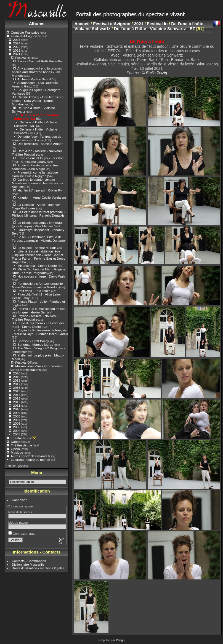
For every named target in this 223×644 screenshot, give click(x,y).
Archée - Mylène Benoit (34, 79)
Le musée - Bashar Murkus (37, 248)
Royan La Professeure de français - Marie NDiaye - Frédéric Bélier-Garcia (40, 332)
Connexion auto (22, 533)
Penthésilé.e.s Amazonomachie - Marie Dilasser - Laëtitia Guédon (38, 285)
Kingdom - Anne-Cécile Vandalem (42, 197)
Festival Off (23, 362)
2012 (17, 402)
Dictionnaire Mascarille (28, 564)
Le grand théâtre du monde (30, 460)
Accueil (82, 24)
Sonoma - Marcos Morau (35, 344)
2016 (17, 388)
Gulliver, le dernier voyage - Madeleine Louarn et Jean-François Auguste (37, 183)
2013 (17, 398)
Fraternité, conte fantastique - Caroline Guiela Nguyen (36, 174)
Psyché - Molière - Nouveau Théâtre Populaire (35, 318)
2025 (17, 40)
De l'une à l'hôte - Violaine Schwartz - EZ (155, 29)
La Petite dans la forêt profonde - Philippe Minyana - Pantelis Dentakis (38, 214)
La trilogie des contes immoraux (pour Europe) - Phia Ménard (38, 224)
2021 (17, 54)
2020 (17, 373)
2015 (17, 391)
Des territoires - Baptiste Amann (40, 144)
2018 (17, 380)
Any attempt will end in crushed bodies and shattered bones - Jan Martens (37, 72)
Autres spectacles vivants (29, 456)
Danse (15, 442)
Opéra (15, 449)
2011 (17, 405)
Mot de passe (18, 522)
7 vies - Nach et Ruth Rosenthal (40, 61)
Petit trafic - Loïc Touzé (34, 291)
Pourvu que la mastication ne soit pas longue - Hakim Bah (39, 310)
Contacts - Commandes (29, 561)
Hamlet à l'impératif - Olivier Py (40, 190)
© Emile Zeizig (154, 73)
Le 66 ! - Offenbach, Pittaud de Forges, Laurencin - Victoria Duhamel (39, 239)
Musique (17, 452)
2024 (17, 43)
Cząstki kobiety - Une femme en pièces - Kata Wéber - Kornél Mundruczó (38, 101)
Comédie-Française (25, 32)
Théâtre (16, 438)
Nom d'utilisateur (20, 512)
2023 (17, 47)
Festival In (23, 58)
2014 (17, 395)
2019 (17, 377)
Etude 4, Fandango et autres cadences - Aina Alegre (35, 167)
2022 (17, 50)
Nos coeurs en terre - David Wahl (41, 276)
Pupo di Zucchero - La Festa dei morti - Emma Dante (38, 325)
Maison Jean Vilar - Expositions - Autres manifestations (36, 368)
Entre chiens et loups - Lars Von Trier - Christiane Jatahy (38, 160)
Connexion (20, 500)
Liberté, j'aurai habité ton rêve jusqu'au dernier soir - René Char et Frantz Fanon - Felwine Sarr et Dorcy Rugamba (39, 257)
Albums (37, 24)
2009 (17, 413)
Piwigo (120, 640)
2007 (17, 420)
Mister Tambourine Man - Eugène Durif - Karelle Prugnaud (39, 271)
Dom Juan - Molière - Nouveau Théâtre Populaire (37, 153)
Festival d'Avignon (24, 36)
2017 (17, 384)
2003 (17, 434)
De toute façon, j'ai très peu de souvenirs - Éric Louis (37, 138)
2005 (17, 427)
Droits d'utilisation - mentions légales (38, 568)
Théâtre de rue (21, 445)
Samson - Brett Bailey (33, 341)
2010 (17, 409)
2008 (17, 416)
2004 (17, 431)
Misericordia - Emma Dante (37, 266)
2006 (17, 423)
